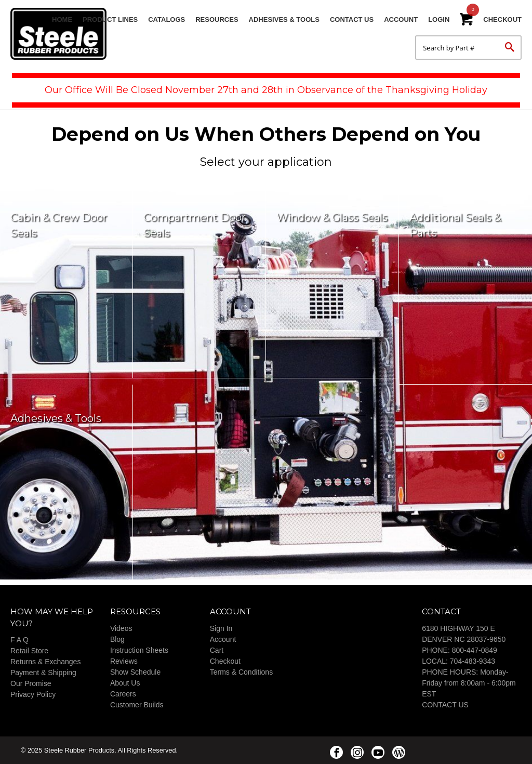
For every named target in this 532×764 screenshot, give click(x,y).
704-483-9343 (473, 661)
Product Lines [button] (110, 19)
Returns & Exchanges (45, 662)
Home (62, 19)
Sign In (221, 628)
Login (439, 19)
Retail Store (29, 651)
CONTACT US (445, 705)
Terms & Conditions (241, 672)
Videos (121, 628)
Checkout (502, 19)
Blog (117, 639)
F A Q (19, 640)
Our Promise (31, 683)
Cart (217, 650)
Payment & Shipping (43, 673)
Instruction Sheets (139, 650)
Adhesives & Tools (284, 19)
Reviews (124, 661)
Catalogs (167, 19)
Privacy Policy (33, 694)
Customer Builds (137, 705)
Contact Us (352, 19)
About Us (125, 683)
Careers (123, 694)
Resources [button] (217, 19)
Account (401, 19)
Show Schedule (135, 672)
